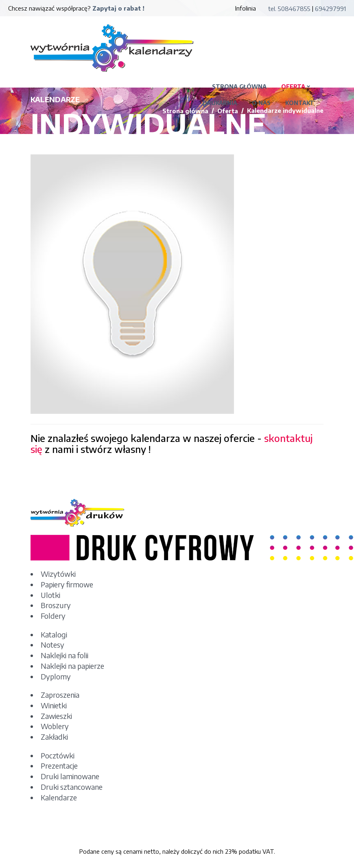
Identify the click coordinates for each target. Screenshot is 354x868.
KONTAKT (300, 103)
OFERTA (293, 87)
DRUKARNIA (220, 103)
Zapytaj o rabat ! (118, 8)
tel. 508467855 (289, 9)
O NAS (261, 103)
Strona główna (185, 111)
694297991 (330, 9)
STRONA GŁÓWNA (239, 87)
